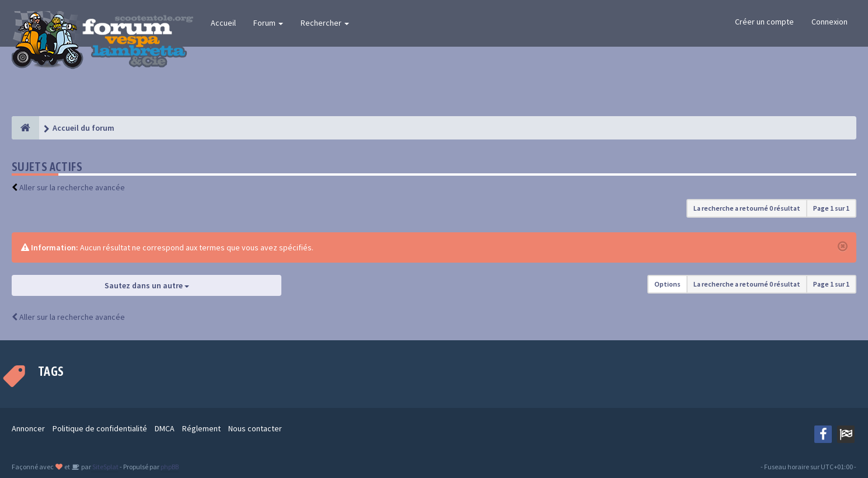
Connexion (829, 22)
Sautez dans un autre (147, 285)
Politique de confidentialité (100, 428)
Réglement (201, 428)
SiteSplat (105, 467)
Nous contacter (255, 428)
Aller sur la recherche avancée (72, 187)
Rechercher (325, 23)
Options (667, 284)
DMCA (165, 428)
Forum (268, 23)
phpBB (170, 467)
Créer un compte (764, 22)
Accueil (223, 23)
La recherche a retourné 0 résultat (747, 208)
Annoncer (28, 428)
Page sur (831, 208)
